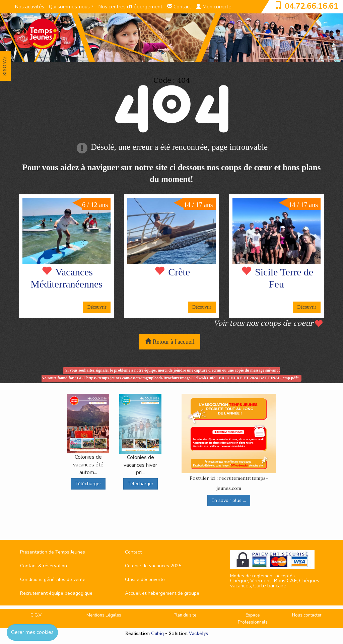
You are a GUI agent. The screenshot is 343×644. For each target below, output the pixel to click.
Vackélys (198, 633)
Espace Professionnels (253, 619)
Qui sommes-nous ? (71, 7)
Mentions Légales (104, 615)
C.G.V (36, 615)
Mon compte (214, 7)
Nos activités (29, 7)
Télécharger (88, 484)
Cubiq (157, 633)
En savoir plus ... (229, 500)
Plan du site (185, 615)
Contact (179, 7)
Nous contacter (307, 615)
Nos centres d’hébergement (130, 7)
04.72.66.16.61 (312, 6)
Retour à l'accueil (170, 342)
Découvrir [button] (97, 307)
